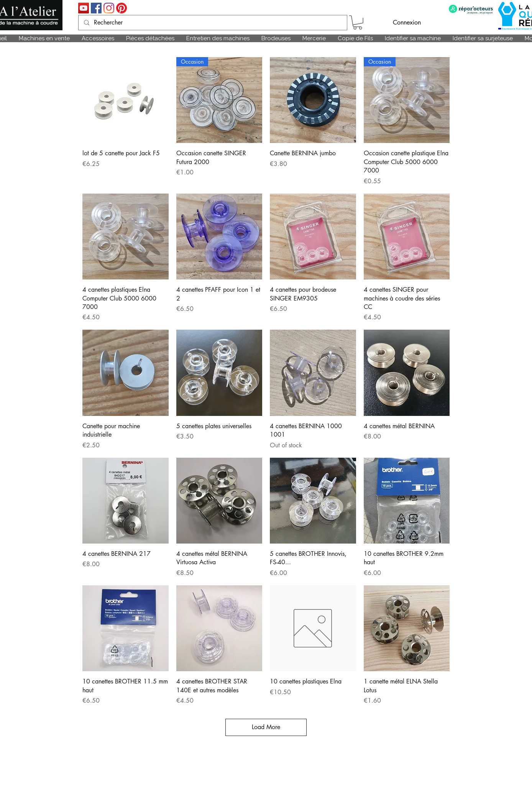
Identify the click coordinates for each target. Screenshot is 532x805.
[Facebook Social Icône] (96, 8)
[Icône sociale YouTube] (84, 8)
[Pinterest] (122, 8)
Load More (266, 727)
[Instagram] (109, 8)
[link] (358, 22)
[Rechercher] (212, 23)
